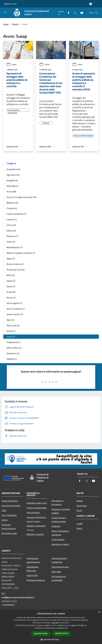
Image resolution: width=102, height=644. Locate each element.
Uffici (4, 510)
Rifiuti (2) (11, 275)
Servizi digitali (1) (14, 303)
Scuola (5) (11, 292)
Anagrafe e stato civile (37, 503)
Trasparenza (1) (13, 342)
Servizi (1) (11, 298)
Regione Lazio (10, 4)
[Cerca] (96, 13)
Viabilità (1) (12, 359)
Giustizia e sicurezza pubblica (61, 511)
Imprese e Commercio (36, 517)
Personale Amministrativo (9, 527)
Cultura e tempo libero (37, 508)
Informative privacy (60, 567)
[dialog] (51, 627)
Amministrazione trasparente (59, 560)
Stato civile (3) (13, 325)
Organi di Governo (10, 501)
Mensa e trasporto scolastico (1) (21, 253)
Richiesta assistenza (36, 580)
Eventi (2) (11, 242)
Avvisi (11, 64)
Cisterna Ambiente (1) (16, 214)
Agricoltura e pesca (60, 544)
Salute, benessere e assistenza (60, 533)
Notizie (80, 501)
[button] (51, 639)
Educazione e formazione (57, 503)
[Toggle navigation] (5, 12)
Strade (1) (11, 331)
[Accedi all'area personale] (91, 4)
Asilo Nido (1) (12, 186)
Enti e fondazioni (9, 515)
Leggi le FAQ (32, 575)
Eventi (79, 528)
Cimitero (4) (12, 208)
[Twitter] (74, 13)
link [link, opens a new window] (66, 628)
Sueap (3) (11, 337)
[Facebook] (67, 13)
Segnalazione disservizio (33, 569)
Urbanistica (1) (13, 353)
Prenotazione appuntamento (33, 560)
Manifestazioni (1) (15, 247)
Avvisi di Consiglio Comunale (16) (21, 197)
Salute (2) (11, 281)
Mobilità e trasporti (35, 534)
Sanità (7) (11, 286)
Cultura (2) (11, 225)
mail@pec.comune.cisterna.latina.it (18, 597)
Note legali (56, 572)
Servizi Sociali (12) (15, 314)
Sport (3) (10, 320)
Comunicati (82, 506)
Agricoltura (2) (13, 175)
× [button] (99, 612)
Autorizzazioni (58, 539)
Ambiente (56, 526)
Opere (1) (11, 259)
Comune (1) (12, 219)
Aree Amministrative (11, 506)
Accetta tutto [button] (41, 634)
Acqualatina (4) (13, 169)
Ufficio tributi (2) (14, 348)
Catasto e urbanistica (36, 526)
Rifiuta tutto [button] (62, 633)
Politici (5, 520)
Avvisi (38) (11, 192)
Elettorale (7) (12, 236)
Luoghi (80, 524)
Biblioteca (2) (12, 203)
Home (6, 24)
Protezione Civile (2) (15, 270)
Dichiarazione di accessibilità (59, 578)
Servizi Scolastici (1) (15, 309)
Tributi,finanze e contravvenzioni (59, 520)
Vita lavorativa (33, 512)
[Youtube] (81, 13)
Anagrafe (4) (12, 180)
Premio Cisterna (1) (15, 264)
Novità (15, 24)
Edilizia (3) (11, 231)
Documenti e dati (9, 533)
